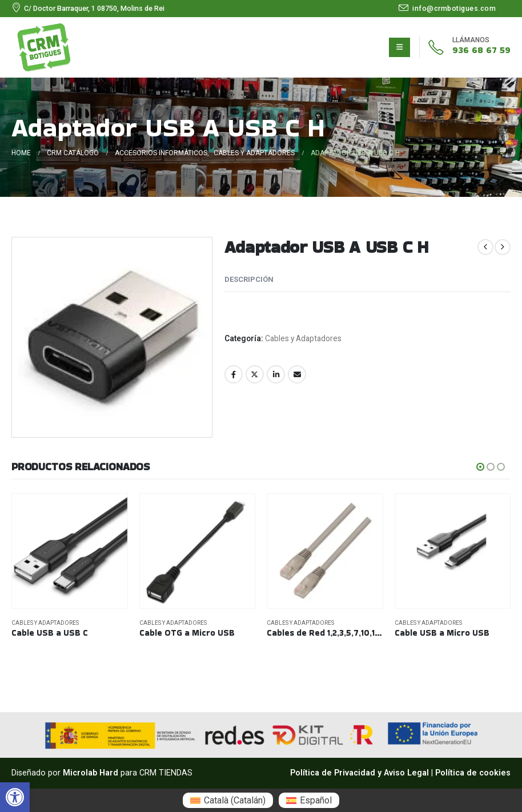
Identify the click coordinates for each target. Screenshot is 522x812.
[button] (15, 797)
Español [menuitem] (316, 800)
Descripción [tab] (249, 279)
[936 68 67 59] (465, 47)
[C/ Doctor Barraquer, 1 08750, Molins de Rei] (88, 9)
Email (297, 374)
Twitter (255, 374)
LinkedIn (276, 374)
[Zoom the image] (44, 29)
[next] (503, 247)
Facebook (234, 374)
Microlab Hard (91, 773)
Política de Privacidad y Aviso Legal (360, 773)
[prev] (485, 247)
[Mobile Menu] (399, 47)
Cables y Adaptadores (303, 338)
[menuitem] (228, 800)
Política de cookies (473, 773)
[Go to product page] (70, 551)
